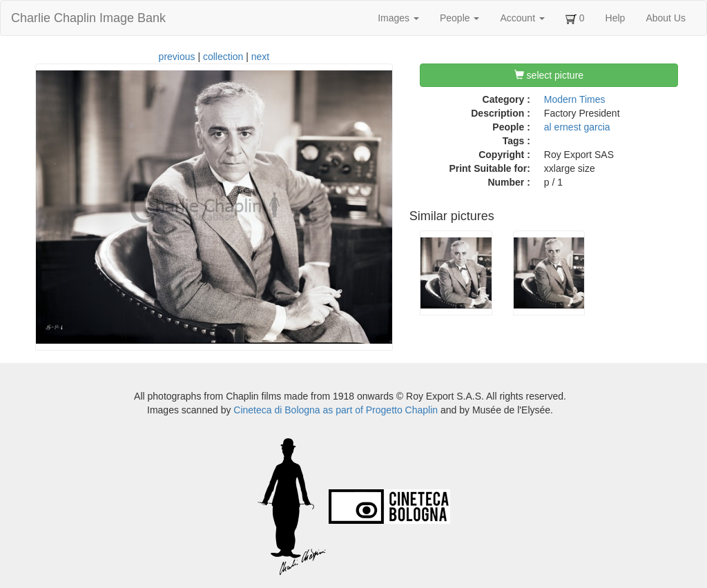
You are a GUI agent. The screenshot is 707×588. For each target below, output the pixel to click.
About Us (666, 18)
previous (177, 57)
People (459, 18)
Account (522, 18)
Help (616, 18)
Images (398, 18)
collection (223, 57)
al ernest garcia (577, 127)
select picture (549, 75)
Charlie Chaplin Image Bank (88, 18)
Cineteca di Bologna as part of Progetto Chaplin (336, 410)
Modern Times (575, 99)
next (260, 57)
